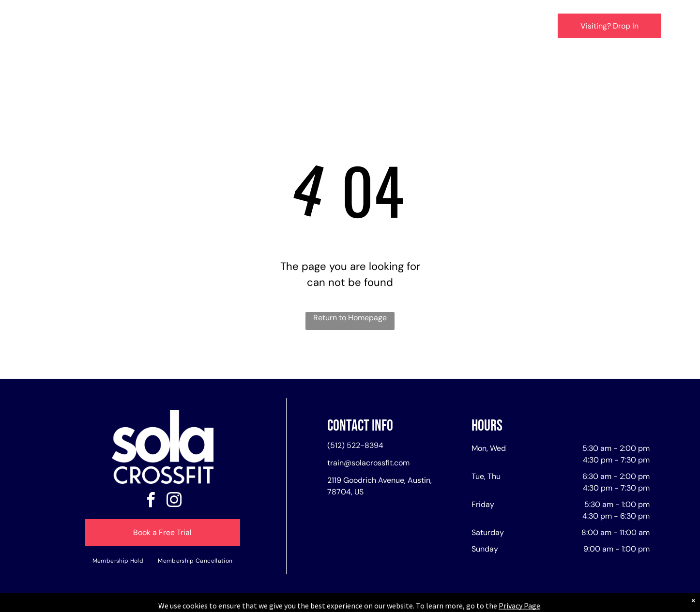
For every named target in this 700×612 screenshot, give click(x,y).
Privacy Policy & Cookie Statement (290, 603)
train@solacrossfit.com (368, 463)
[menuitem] (204, 27)
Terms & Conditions (430, 603)
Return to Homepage (350, 318)
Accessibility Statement (370, 603)
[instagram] (174, 501)
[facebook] (151, 501)
